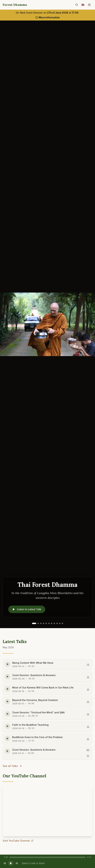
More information (47, 17)
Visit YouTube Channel (18, 841)
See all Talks (12, 766)
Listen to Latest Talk (27, 609)
